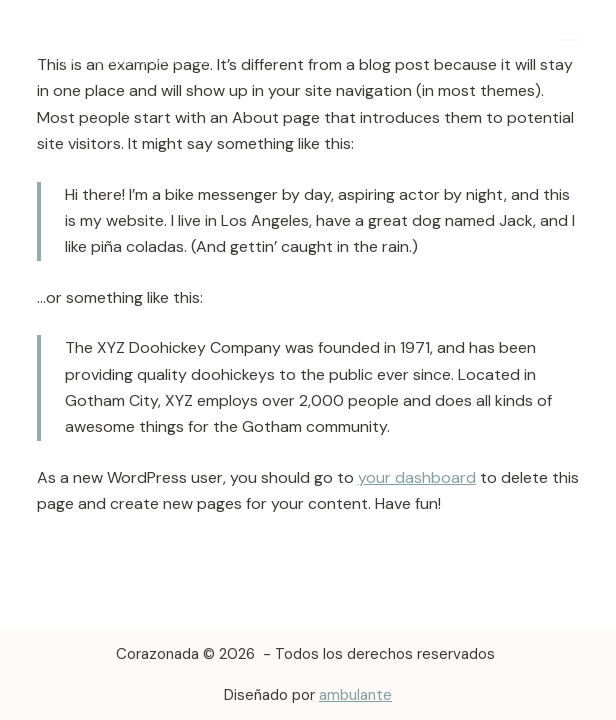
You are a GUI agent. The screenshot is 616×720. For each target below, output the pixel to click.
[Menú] (570, 40)
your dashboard (417, 477)
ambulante (355, 695)
